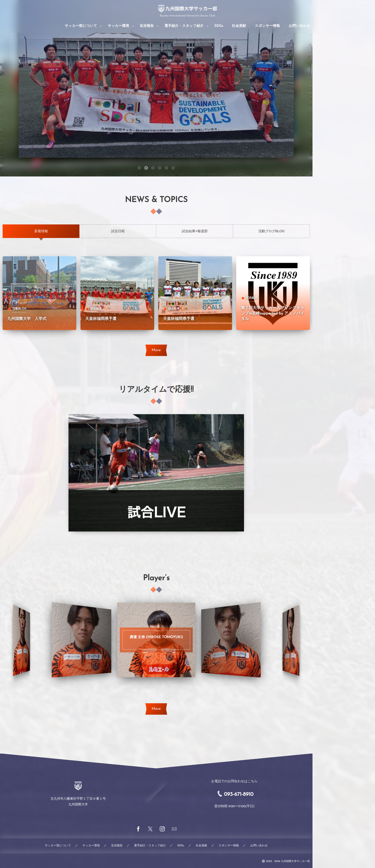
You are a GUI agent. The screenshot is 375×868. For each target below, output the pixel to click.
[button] (139, 168)
